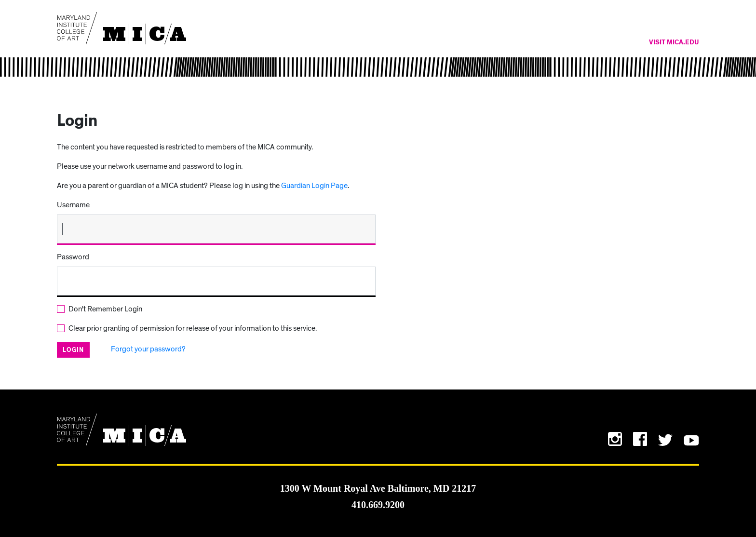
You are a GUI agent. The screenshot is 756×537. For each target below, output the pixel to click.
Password (73, 257)
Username (73, 205)
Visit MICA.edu (674, 42)
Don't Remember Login (105, 309)
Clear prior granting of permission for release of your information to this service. (193, 328)
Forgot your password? (148, 349)
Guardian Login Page (314, 186)
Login (73, 350)
